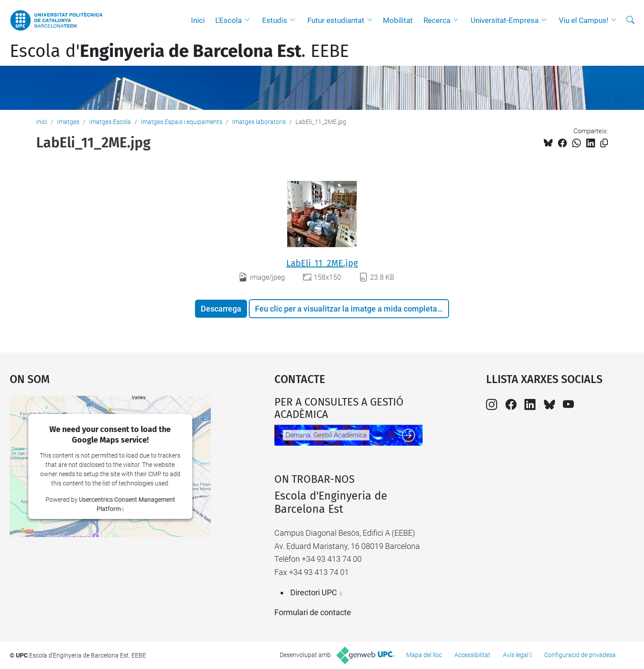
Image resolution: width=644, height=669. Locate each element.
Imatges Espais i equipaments (182, 122)
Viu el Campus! (584, 20)
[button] (249, 20)
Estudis (275, 20)
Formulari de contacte (313, 612)
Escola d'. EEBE (179, 51)
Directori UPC (314, 592)
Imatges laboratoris (259, 122)
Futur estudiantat (336, 20)
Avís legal (516, 655)
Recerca (437, 20)
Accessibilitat (472, 655)
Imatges (68, 122)
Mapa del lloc (424, 655)
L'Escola (228, 20)
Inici (198, 20)
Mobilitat (398, 20)
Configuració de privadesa (580, 655)
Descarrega (221, 309)
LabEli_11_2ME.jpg (322, 263)
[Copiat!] (604, 143)
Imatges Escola (110, 122)
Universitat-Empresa (505, 20)
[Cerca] (630, 20)
